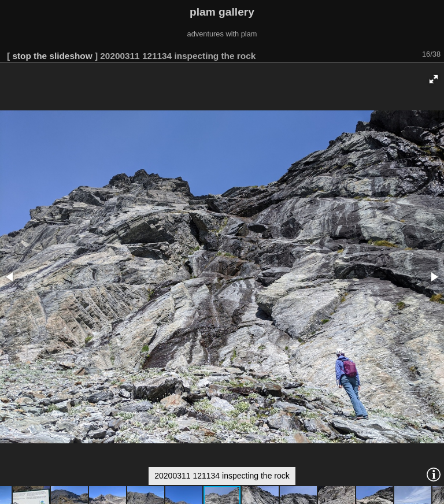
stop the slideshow (52, 56)
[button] (434, 79)
